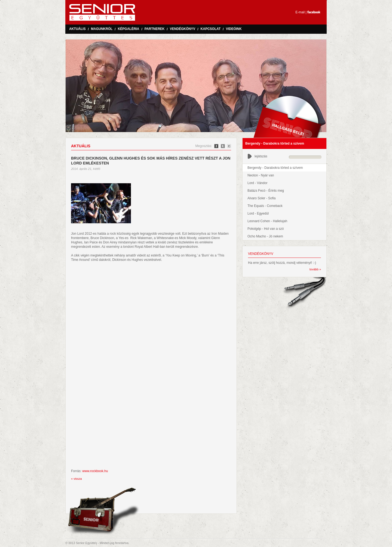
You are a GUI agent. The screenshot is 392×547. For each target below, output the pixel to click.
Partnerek (155, 29)
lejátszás (257, 156)
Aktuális (77, 29)
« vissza (76, 479)
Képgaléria (129, 29)
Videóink (234, 29)
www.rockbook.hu (95, 471)
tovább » (315, 269)
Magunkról (102, 29)
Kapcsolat (211, 29)
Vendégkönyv (183, 29)
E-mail (300, 12)
